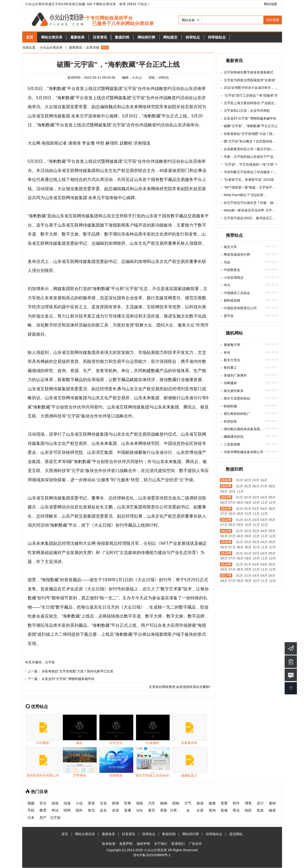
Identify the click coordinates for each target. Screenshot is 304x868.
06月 (256, 486)
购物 (164, 803)
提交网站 (236, 834)
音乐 (43, 803)
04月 (264, 480)
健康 (212, 803)
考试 (55, 810)
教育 (43, 810)
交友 (103, 803)
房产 (43, 818)
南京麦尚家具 (234, 391)
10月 (232, 491)
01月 (240, 480)
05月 (248, 486)
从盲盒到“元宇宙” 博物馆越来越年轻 (68, 679)
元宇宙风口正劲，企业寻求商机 (247, 111)
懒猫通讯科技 (234, 437)
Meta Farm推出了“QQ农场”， (246, 195)
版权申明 (143, 844)
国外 (79, 810)
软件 (236, 803)
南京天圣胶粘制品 (237, 398)
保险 (140, 803)
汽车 (152, 803)
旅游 (200, 803)
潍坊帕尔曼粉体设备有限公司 (245, 429)
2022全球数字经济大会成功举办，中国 (252, 88)
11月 (240, 491)
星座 (91, 803)
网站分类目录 (56, 37)
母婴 (224, 803)
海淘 (212, 810)
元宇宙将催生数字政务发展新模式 (248, 72)
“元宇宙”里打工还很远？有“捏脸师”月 (251, 95)
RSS (105, 47)
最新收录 (84, 37)
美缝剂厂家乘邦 (235, 375)
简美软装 (230, 421)
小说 (79, 803)
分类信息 (176, 810)
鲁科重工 (230, 368)
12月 (272, 503)
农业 (116, 810)
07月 (264, 486)
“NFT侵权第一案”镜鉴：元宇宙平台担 (251, 187)
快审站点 (211, 37)
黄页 (152, 810)
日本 (31, 818)
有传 (227, 352)
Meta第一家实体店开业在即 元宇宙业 (251, 210)
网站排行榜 (160, 37)
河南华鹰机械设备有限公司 (244, 452)
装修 (224, 810)
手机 (31, 810)
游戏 (55, 803)
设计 (260, 803)
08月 (272, 486)
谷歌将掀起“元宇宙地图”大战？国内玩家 (253, 134)
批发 (260, 810)
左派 (200, 810)
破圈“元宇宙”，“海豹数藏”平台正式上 (251, 126)
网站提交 (187, 37)
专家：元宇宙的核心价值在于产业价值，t (254, 157)
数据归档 (133, 37)
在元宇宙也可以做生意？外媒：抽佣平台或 (255, 203)
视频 (31, 803)
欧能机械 (230, 406)
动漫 (67, 803)
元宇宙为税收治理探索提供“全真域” (250, 80)
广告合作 (195, 844)
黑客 (164, 810)
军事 (128, 803)
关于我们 (161, 844)
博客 (248, 803)
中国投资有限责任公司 (240, 308)
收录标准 (109, 844)
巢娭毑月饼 (232, 345)
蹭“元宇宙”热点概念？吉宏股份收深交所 (253, 141)
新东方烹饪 (232, 360)
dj (188, 810)
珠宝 (91, 810)
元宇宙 (50, 662)
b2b (140, 810)
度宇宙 (229, 316)
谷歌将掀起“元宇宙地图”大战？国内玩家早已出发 (77, 671)
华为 (227, 285)
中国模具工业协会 (237, 293)
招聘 (67, 810)
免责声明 (126, 844)
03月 (256, 480)
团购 (176, 803)
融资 (272, 810)
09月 (224, 491)
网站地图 (270, 4)
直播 (128, 810)
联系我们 (178, 844)
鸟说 (227, 262)
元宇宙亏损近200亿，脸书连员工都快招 (253, 218)
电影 (248, 810)
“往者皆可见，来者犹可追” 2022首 (249, 180)
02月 (248, 480)
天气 (188, 803)
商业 (236, 810)
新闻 (116, 803)
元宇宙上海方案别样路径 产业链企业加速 (254, 103)
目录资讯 (109, 37)
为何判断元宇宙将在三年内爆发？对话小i (254, 172)
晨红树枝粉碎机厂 (237, 414)
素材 (272, 803)
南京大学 (230, 247)
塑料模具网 (232, 301)
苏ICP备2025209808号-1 (152, 855)
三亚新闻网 (232, 444)
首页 (31, 37)
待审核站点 (238, 37)
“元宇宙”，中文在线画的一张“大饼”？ (251, 164)
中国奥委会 (232, 270)
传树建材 (230, 383)
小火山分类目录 (51, 47)
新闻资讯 (76, 47)
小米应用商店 (234, 278)
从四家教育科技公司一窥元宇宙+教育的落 (254, 149)
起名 (103, 810)
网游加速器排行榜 (237, 254)
